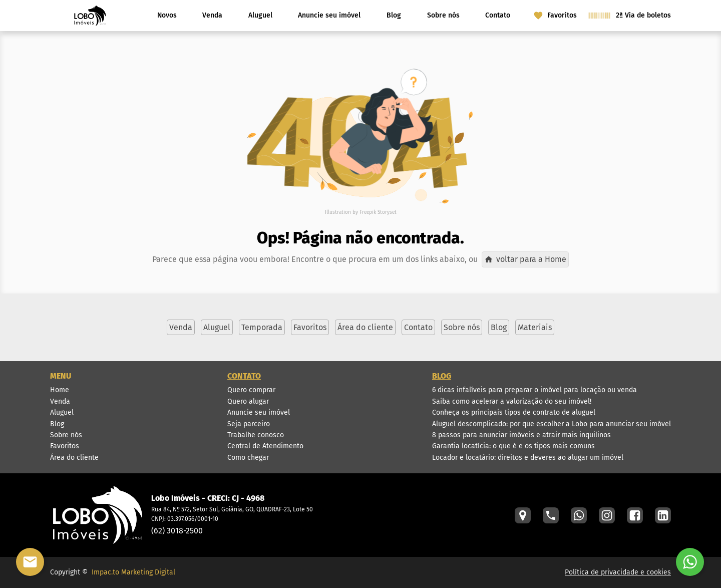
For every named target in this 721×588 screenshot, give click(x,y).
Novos (167, 15)
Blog (394, 15)
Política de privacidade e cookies (618, 572)
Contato (498, 15)
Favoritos (65, 446)
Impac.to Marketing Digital (133, 572)
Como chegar (248, 458)
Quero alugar (248, 401)
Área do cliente (74, 458)
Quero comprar (251, 390)
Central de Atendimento (265, 446)
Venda (212, 15)
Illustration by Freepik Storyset (361, 212)
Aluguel (260, 15)
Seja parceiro (249, 424)
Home (60, 390)
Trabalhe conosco (256, 435)
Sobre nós (443, 15)
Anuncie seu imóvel (329, 15)
